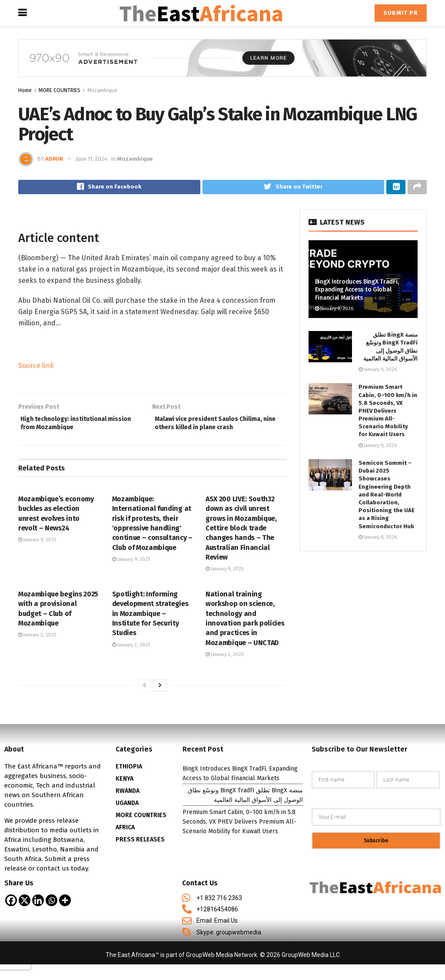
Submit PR (401, 13)
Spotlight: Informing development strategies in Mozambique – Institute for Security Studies (150, 629)
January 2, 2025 (37, 651)
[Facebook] (11, 916)
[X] (25, 916)
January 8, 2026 (378, 539)
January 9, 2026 (334, 311)
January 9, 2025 (37, 556)
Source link (36, 368)
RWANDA (128, 806)
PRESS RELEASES (140, 855)
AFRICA (125, 843)
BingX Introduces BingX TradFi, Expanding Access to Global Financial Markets (357, 292)
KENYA (125, 794)
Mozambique (102, 90)
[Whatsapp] (51, 916)
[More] (65, 916)
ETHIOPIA (129, 782)
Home (25, 90)
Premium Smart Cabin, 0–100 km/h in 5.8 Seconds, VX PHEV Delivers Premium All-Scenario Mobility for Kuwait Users (388, 413)
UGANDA (127, 819)
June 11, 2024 (91, 159)
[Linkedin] (38, 916)
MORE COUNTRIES (60, 90)
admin (54, 159)
